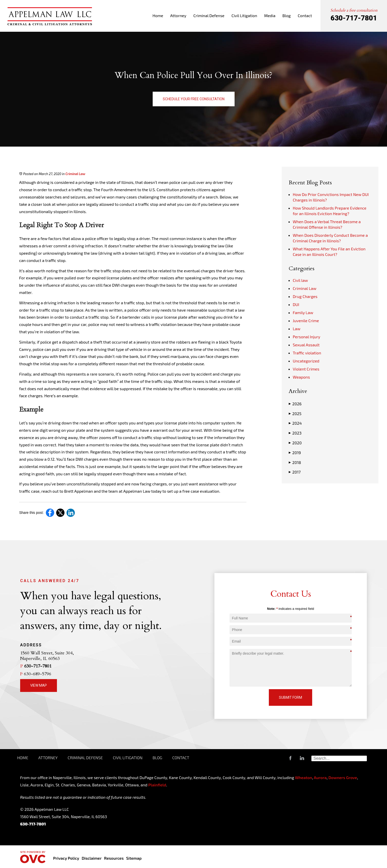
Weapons (301, 377)
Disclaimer (92, 858)
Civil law (300, 280)
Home (158, 15)
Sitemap (134, 858)
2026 (295, 404)
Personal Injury (307, 337)
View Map (39, 685)
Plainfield (157, 785)
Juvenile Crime (306, 321)
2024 (295, 423)
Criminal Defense (209, 15)
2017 (295, 472)
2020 (295, 443)
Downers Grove (343, 777)
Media (270, 15)
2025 (295, 414)
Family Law (303, 312)
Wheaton (304, 777)
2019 (295, 453)
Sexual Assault (306, 345)
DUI (296, 304)
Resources (114, 858)
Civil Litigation (244, 15)
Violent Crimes (306, 369)
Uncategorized (306, 361)
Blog (287, 15)
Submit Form (291, 697)
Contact (305, 15)
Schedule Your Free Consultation (194, 99)
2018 (295, 462)
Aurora (320, 777)
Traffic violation (307, 353)
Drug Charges (305, 296)
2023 (295, 433)
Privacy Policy (66, 858)
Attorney (178, 15)
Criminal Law (75, 174)
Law (297, 329)
